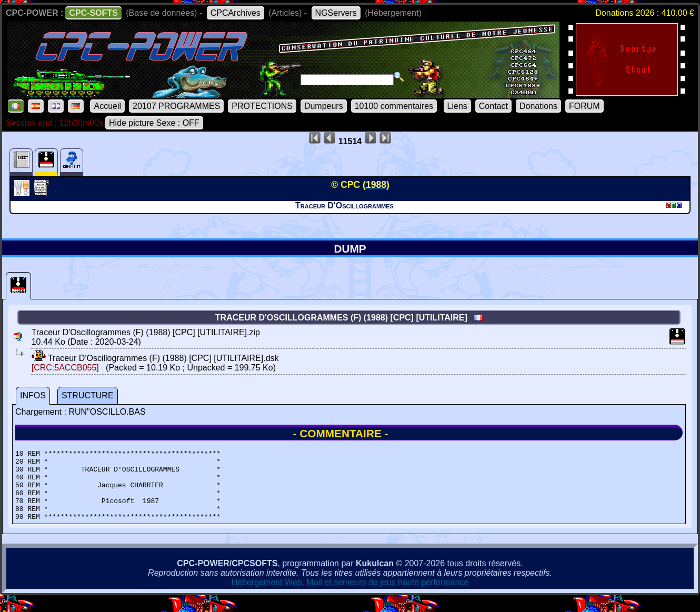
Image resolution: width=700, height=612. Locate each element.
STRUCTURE (88, 395)
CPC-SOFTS (93, 13)
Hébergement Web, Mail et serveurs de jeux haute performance (350, 596)
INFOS (33, 395)
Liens (457, 106)
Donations (538, 106)
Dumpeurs (324, 106)
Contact (493, 106)
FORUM (584, 106)
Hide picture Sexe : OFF (154, 123)
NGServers (336, 13)
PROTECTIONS (262, 106)
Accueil (107, 106)
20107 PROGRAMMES (176, 106)
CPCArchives (236, 13)
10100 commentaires (394, 106)
